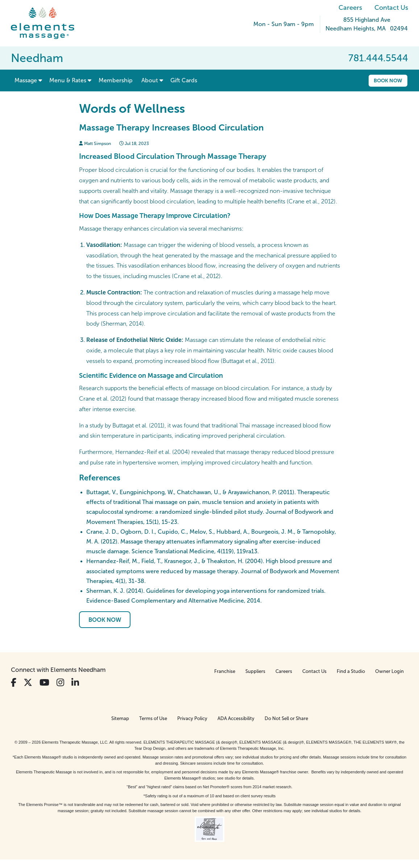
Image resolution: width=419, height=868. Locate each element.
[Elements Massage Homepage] (48, 23)
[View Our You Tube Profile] (44, 683)
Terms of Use (153, 718)
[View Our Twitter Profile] (28, 683)
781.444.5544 (378, 58)
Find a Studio (351, 671)
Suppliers (255, 671)
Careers (350, 8)
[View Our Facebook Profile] (14, 683)
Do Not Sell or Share (286, 718)
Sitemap (120, 718)
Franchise (225, 671)
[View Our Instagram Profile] (60, 683)
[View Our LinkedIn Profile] (75, 683)
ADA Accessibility (236, 718)
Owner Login (389, 671)
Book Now (388, 80)
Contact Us (391, 8)
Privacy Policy (192, 718)
